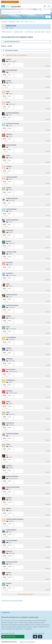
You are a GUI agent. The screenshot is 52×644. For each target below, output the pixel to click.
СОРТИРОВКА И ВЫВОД (11, 50)
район (26, 22)
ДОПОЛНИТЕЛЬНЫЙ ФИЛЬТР (12, 42)
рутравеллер (4, 22)
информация (32, 22)
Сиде (22, 22)
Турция (18, 22)
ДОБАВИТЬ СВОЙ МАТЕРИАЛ (10, 2)
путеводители (12, 22)
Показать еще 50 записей (26, 594)
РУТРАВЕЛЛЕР (6, 613)
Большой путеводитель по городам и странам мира (20, 617)
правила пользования (27, 642)
